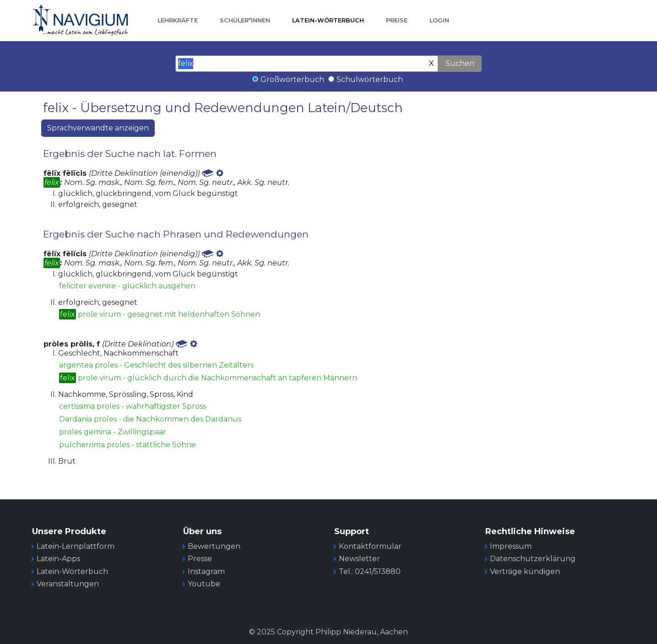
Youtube (204, 584)
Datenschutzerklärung (533, 559)
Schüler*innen (245, 20)
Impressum (511, 546)
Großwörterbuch (292, 79)
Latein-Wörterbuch (328, 20)
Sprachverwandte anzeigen (98, 128)
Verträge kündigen (525, 571)
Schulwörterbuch (370, 79)
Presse (200, 559)
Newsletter (359, 559)
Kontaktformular (370, 546)
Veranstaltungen (68, 584)
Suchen (460, 63)
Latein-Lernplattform (76, 546)
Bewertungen (214, 546)
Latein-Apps (58, 559)
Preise (397, 20)
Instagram (206, 571)
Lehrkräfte (178, 20)
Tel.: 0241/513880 (370, 571)
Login (439, 20)
